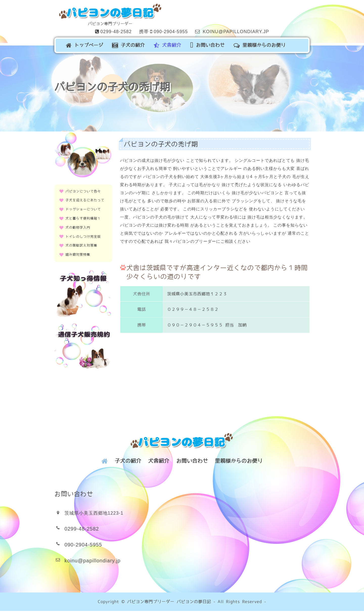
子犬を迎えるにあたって (85, 197)
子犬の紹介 (132, 44)
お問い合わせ (211, 44)
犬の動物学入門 (78, 224)
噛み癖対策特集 (78, 251)
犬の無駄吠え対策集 (81, 242)
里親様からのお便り (263, 44)
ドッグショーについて (83, 206)
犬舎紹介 (171, 44)
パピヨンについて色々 (83, 188)
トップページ (88, 44)
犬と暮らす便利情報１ (83, 215)
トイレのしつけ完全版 (83, 233)
